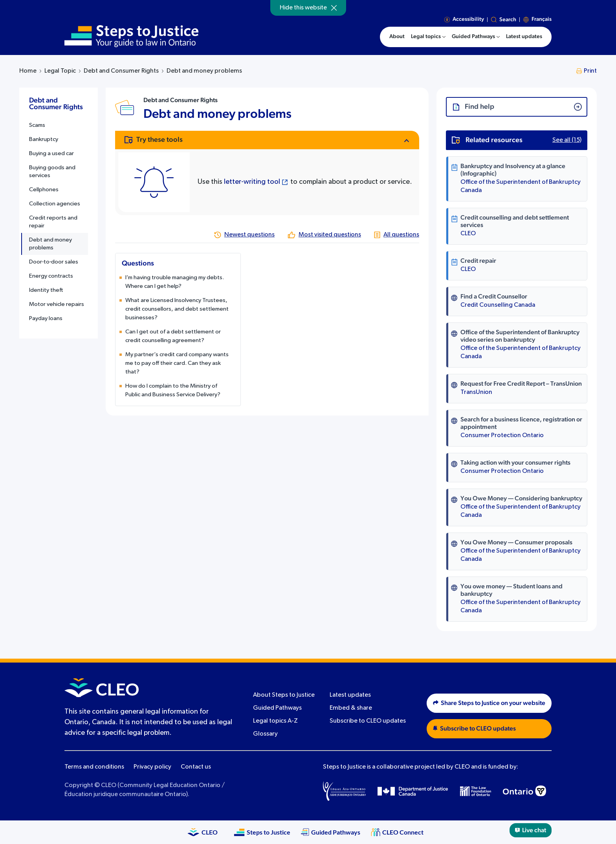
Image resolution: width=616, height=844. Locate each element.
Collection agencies (55, 204)
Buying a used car (51, 153)
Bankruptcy (44, 139)
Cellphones (44, 189)
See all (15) (567, 140)
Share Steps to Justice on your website (489, 703)
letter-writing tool (252, 182)
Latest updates (350, 695)
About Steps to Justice (284, 695)
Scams (37, 125)
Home (28, 71)
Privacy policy (152, 767)
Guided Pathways (277, 708)
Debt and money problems (50, 244)
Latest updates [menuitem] (524, 37)
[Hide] (334, 8)
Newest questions (249, 235)
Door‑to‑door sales (54, 262)
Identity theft (46, 290)
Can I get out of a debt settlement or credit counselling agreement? (173, 336)
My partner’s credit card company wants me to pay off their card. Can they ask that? (177, 363)
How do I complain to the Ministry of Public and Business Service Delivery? (173, 390)
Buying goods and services (52, 171)
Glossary (265, 734)
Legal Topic (60, 71)
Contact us (196, 767)
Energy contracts (51, 276)
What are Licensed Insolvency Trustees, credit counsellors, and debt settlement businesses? (177, 309)
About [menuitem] (397, 37)
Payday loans (46, 318)
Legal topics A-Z (275, 721)
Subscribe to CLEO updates (368, 721)
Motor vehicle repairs (57, 304)
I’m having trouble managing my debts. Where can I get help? (175, 282)
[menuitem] (428, 37)
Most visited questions (330, 235)
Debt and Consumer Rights (121, 71)
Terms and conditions (94, 767)
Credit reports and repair (53, 222)
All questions (401, 235)
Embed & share (351, 708)
